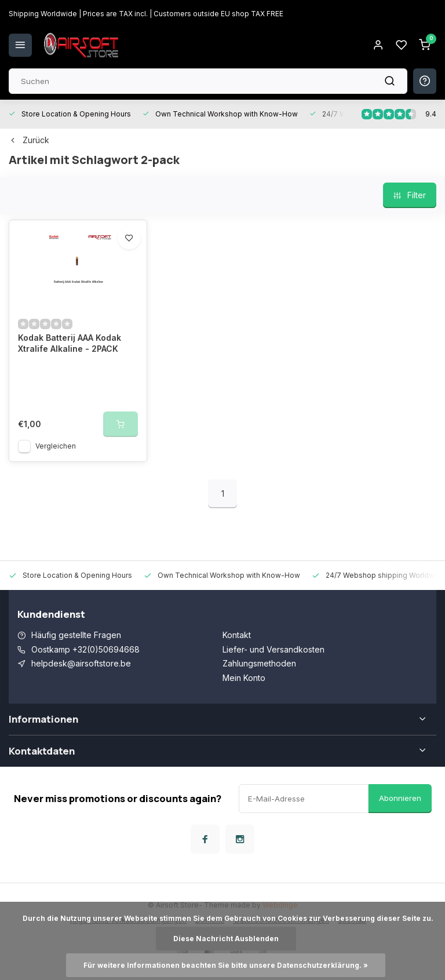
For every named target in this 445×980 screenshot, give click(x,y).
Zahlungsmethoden (259, 663)
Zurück (29, 140)
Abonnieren (400, 798)
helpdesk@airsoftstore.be (81, 663)
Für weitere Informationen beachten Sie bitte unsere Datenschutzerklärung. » (226, 965)
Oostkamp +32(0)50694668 (85, 649)
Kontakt (237, 635)
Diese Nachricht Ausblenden (226, 939)
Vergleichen (56, 446)
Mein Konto (244, 678)
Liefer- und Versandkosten (273, 649)
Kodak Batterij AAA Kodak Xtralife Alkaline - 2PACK (70, 343)
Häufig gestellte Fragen (76, 635)
